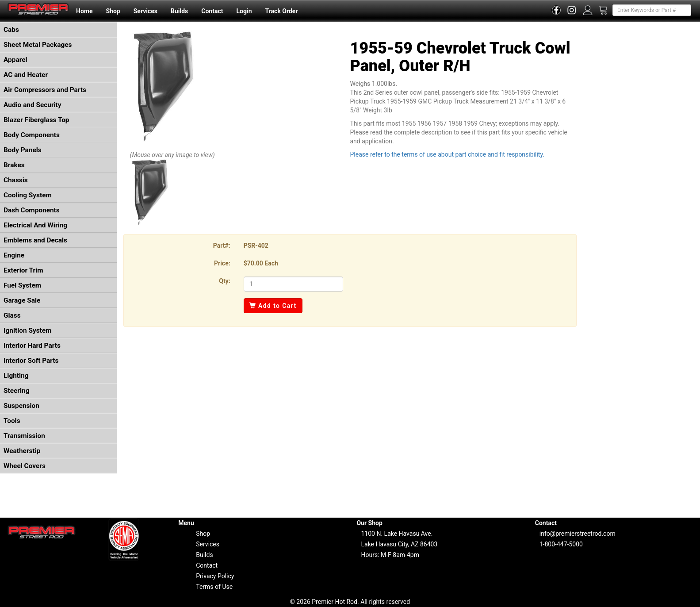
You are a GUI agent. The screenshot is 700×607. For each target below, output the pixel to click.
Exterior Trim (23, 270)
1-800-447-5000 (561, 544)
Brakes (14, 165)
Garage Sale (22, 300)
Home (84, 11)
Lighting (16, 376)
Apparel (15, 60)
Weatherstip (22, 451)
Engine (14, 255)
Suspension (21, 406)
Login (244, 11)
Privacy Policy (215, 576)
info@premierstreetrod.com (578, 534)
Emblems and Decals (35, 240)
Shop (113, 11)
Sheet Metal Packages (38, 45)
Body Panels (23, 150)
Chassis (16, 180)
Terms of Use (214, 587)
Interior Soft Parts (31, 361)
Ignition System (27, 330)
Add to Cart (273, 306)
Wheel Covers (25, 466)
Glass (12, 315)
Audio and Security (33, 105)
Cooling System (28, 195)
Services (145, 11)
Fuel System (22, 285)
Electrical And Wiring (35, 225)
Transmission (24, 436)
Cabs (11, 30)
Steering (16, 391)
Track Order (281, 11)
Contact (212, 11)
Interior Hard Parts (32, 346)
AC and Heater (26, 75)
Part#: (222, 246)
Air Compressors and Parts (45, 90)
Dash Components (32, 210)
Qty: (224, 281)
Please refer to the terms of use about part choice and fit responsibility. (447, 154)
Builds (179, 11)
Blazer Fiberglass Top (36, 120)
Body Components (32, 135)
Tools (12, 421)
